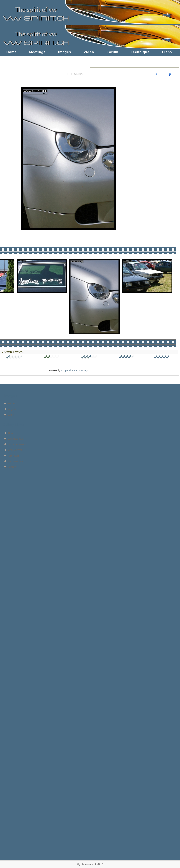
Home (11, 52)
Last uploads (15, 439)
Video (89, 52)
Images (65, 52)
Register (12, 409)
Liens (167, 52)
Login (11, 415)
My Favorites (15, 461)
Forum (112, 52)
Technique (140, 52)
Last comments (17, 444)
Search (12, 467)
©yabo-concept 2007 (90, 864)
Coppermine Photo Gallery (74, 370)
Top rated (13, 456)
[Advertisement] (17, 502)
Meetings (37, 52)
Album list (13, 433)
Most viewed (15, 450)
